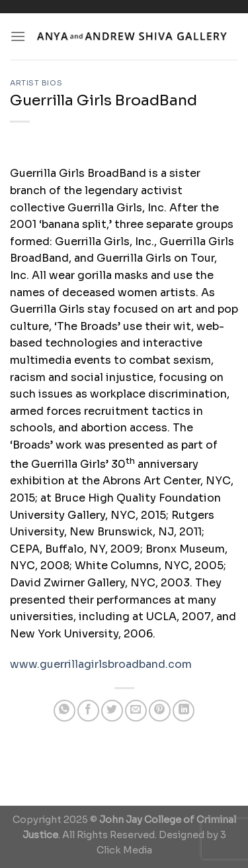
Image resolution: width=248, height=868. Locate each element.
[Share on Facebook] (88, 711)
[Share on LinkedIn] (184, 711)
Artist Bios (36, 83)
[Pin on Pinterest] (160, 711)
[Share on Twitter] (112, 711)
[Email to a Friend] (136, 711)
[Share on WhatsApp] (64, 711)
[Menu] (18, 36)
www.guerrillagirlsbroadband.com (101, 664)
